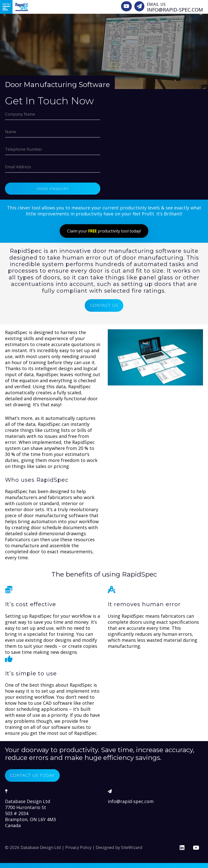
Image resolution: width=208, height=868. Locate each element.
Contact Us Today (35, 775)
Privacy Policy (78, 847)
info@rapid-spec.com (131, 801)
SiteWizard (132, 847)
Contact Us (104, 305)
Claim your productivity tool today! (104, 231)
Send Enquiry (53, 189)
